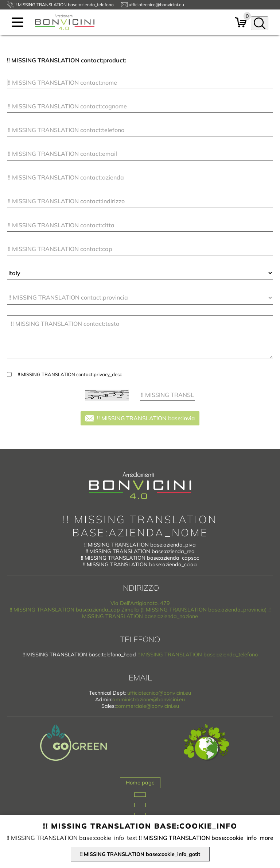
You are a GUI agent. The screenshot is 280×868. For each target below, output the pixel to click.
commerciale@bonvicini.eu (147, 706)
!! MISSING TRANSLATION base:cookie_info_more (206, 838)
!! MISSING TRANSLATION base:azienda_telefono (198, 655)
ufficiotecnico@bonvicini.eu (159, 693)
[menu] (17, 22)
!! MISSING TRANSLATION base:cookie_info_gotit (140, 854)
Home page (140, 783)
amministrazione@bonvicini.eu (149, 699)
